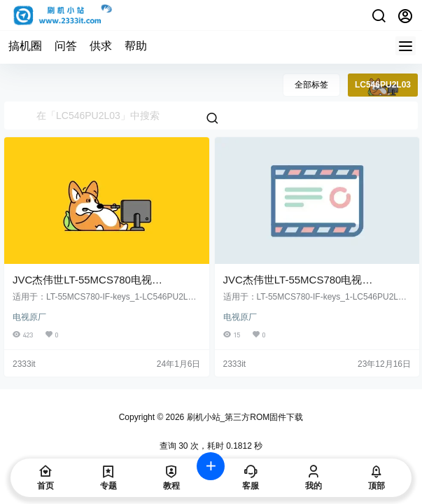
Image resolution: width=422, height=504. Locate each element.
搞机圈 (25, 46)
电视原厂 (29, 317)
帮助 (136, 46)
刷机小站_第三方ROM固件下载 (244, 417)
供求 (101, 46)
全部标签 (311, 85)
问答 (66, 46)
